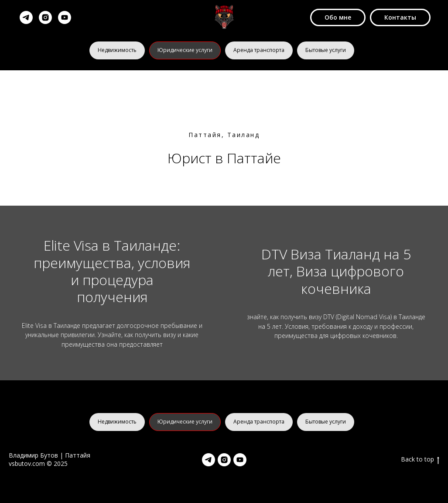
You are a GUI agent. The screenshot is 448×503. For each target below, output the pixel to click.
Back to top (420, 460)
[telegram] (26, 17)
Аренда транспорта (259, 50)
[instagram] (45, 17)
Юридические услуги (185, 50)
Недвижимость (117, 50)
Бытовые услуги (326, 50)
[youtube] (65, 17)
